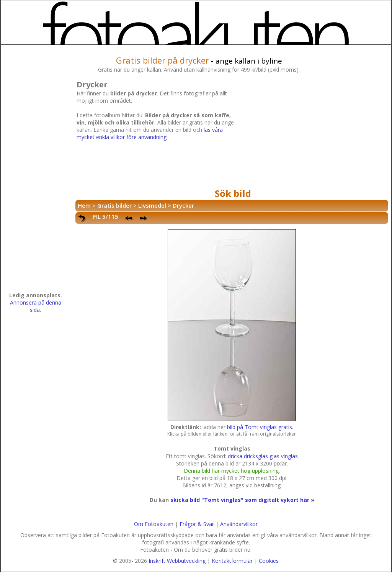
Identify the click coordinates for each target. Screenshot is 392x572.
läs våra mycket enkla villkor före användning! (150, 133)
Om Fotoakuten (154, 524)
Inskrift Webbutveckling (177, 561)
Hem (84, 205)
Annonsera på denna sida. (36, 306)
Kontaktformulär (232, 561)
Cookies (269, 561)
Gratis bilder (114, 205)
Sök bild (233, 193)
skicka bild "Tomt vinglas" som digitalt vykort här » (242, 500)
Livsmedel (152, 205)
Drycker (183, 205)
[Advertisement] (314, 132)
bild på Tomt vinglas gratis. (260, 427)
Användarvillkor (239, 524)
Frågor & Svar (197, 524)
